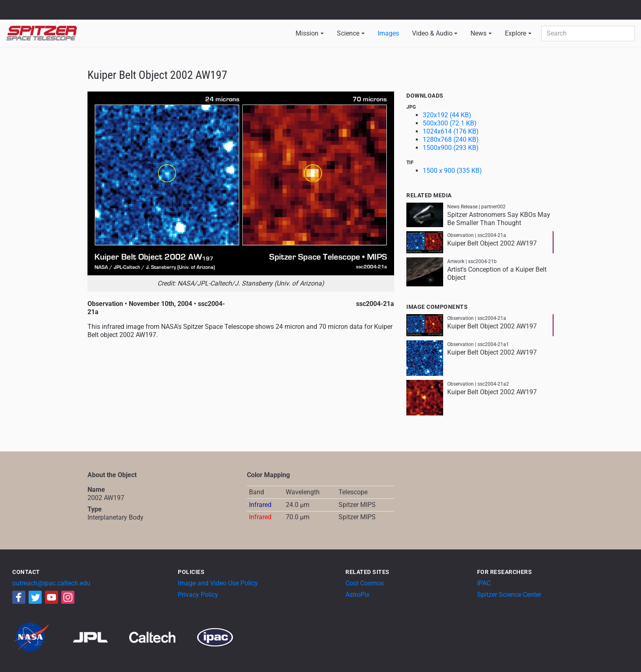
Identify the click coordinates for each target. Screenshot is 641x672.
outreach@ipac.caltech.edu (51, 583)
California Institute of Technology (54, 13)
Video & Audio (432, 33)
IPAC (484, 583)
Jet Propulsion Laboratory (54, 6)
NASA (16, 10)
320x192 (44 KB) (447, 115)
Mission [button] (307, 33)
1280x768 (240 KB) (451, 140)
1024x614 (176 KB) (451, 131)
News (479, 33)
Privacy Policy (198, 595)
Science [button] (348, 33)
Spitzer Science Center (509, 595)
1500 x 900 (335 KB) (452, 171)
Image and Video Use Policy (218, 583)
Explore (515, 33)
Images (388, 33)
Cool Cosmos (365, 583)
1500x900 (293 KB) (451, 148)
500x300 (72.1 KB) (450, 123)
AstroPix (357, 595)
